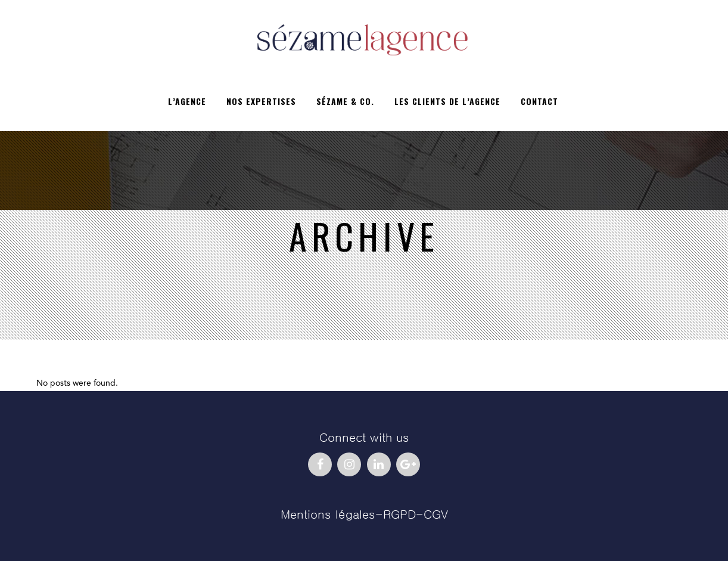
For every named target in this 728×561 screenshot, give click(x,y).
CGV (436, 514)
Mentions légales (328, 514)
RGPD (399, 514)
